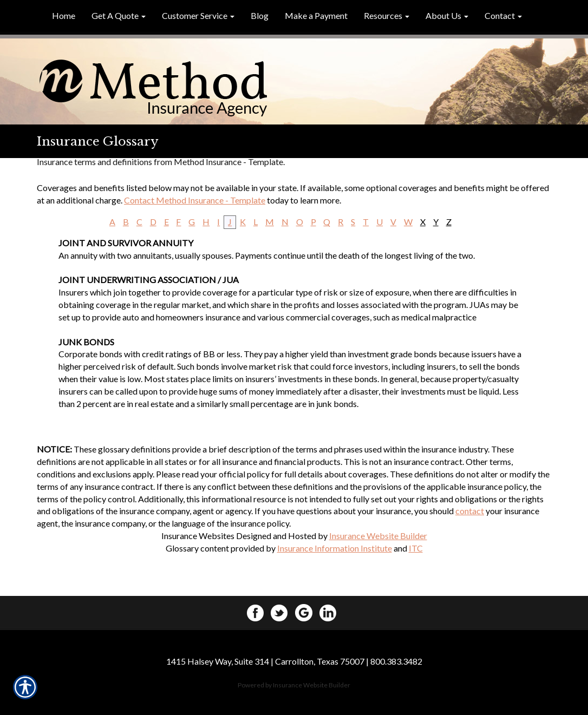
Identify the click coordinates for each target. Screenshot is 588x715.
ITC (416, 548)
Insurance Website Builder (378, 536)
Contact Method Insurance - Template (195, 200)
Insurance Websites (198, 536)
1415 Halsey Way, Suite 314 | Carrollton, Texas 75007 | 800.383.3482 (294, 661)
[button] (119, 16)
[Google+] (306, 611)
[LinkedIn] (331, 611)
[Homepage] (294, 88)
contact (470, 511)
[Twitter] (282, 611)
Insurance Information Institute (335, 548)
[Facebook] (258, 611)
